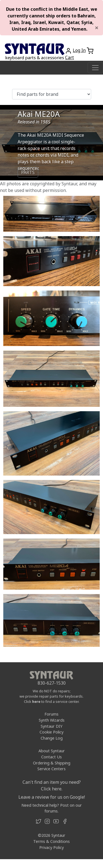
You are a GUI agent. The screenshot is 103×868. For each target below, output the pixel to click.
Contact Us (51, 757)
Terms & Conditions (51, 841)
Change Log (52, 738)
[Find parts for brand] (52, 94)
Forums (51, 714)
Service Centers (51, 769)
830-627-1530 (52, 683)
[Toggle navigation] (95, 68)
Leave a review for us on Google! (52, 797)
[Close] (97, 28)
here (36, 701)
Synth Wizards (52, 720)
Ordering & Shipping (52, 763)
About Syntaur (52, 751)
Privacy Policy (51, 847)
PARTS (28, 172)
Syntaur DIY (51, 726)
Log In (79, 50)
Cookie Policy (51, 732)
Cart (69, 57)
